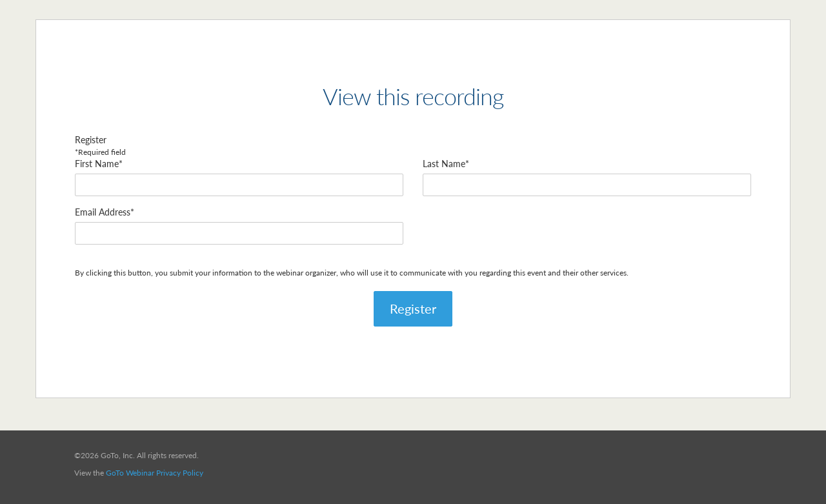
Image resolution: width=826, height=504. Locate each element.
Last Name (444, 164)
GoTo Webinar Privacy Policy (155, 473)
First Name (97, 164)
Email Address (103, 212)
